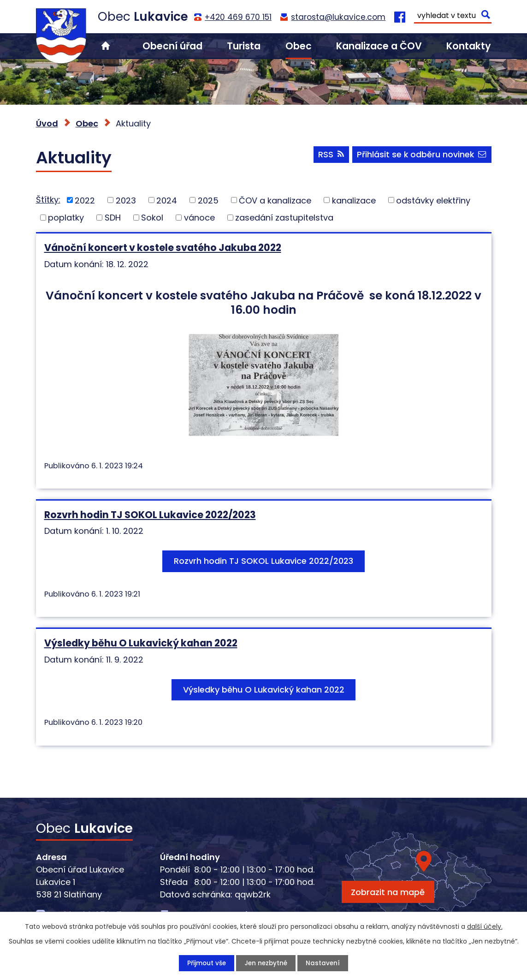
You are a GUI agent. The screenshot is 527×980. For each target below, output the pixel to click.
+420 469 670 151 (238, 17)
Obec (299, 46)
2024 (167, 200)
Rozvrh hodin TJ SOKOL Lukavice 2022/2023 (150, 515)
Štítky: (48, 200)
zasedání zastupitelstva (284, 218)
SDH (113, 218)
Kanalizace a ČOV (379, 46)
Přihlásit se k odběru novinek (421, 156)
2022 (85, 200)
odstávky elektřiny (433, 200)
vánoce (199, 218)
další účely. (485, 926)
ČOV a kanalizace (275, 200)
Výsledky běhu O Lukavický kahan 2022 (141, 643)
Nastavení (324, 963)
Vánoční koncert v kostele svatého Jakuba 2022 (163, 248)
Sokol (152, 218)
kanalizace (354, 200)
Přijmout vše (206, 963)
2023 (126, 200)
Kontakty (469, 46)
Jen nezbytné (266, 963)
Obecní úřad (172, 46)
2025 (208, 200)
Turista (244, 46)
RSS (329, 156)
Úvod (106, 46)
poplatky (66, 218)
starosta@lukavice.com (338, 17)
